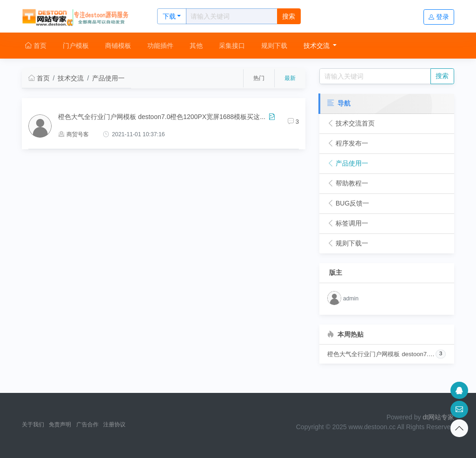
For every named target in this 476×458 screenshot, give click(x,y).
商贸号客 (73, 134)
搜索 (289, 16)
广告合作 (87, 425)
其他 (196, 46)
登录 (439, 17)
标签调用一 (348, 223)
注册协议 (114, 425)
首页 (36, 46)
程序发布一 (348, 143)
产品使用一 (108, 78)
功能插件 (160, 46)
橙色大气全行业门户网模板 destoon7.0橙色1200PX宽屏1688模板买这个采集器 (381, 354)
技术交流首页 (351, 123)
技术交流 (317, 46)
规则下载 (274, 46)
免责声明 (60, 425)
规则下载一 (348, 243)
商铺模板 (118, 46)
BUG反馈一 (348, 203)
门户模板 (76, 46)
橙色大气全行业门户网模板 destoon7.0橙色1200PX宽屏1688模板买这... (162, 117)
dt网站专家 (438, 417)
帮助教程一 (348, 183)
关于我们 (33, 425)
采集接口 (232, 46)
